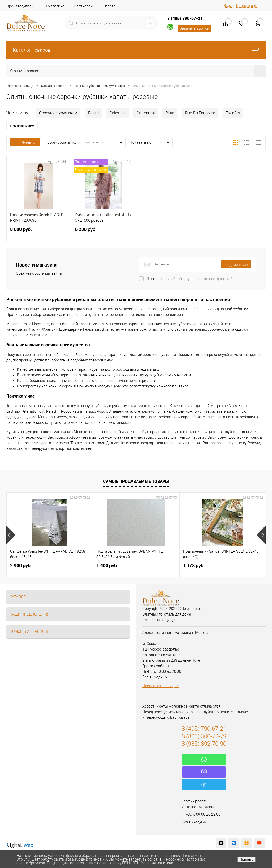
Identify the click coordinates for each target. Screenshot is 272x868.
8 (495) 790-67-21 (185, 18)
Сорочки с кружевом (58, 113)
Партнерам (84, 6)
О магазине (54, 6)
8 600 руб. (39, 232)
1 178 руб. (194, 566)
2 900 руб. (21, 566)
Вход (228, 6)
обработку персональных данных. (201, 279)
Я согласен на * (190, 279)
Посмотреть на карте (161, 686)
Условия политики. (158, 863)
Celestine (118, 113)
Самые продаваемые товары (136, 481)
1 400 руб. (107, 566)
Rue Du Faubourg (200, 113)
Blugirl (93, 113)
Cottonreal (146, 113)
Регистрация (247, 6)
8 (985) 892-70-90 (204, 744)
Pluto (170, 113)
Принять (246, 859)
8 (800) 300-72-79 (204, 736)
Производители (20, 6)
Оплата (109, 6)
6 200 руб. (104, 232)
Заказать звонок (194, 28)
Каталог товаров (136, 50)
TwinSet (233, 113)
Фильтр (25, 142)
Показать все (22, 126)
